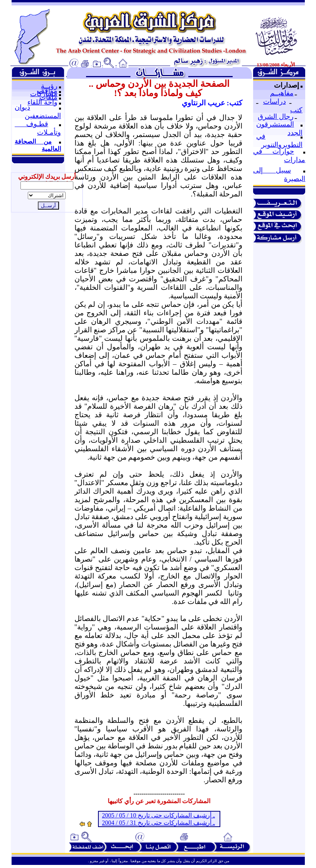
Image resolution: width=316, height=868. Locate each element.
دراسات (275, 102)
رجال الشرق (276, 117)
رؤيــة (49, 86)
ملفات (48, 97)
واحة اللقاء (42, 102)
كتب (296, 110)
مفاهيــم (282, 93)
